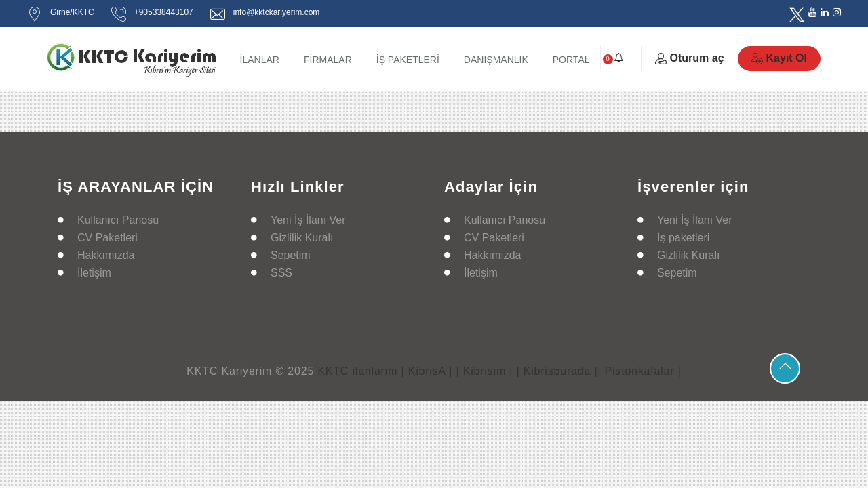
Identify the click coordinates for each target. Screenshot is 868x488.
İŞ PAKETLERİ (408, 60)
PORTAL (571, 60)
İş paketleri (683, 238)
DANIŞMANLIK (496, 60)
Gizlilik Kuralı (302, 238)
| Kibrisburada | (557, 371)
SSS (281, 273)
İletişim (94, 273)
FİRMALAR (328, 60)
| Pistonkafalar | (639, 371)
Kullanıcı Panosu (118, 220)
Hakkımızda (106, 255)
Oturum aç (690, 58)
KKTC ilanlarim (357, 371)
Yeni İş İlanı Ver (308, 220)
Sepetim (291, 255)
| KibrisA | (427, 371)
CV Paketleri (107, 238)
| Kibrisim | (485, 371)
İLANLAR (260, 60)
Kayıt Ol (779, 58)
